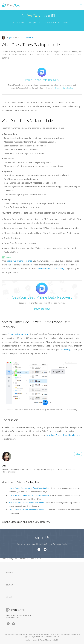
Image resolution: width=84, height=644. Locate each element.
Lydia (11, 38)
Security (27, 640)
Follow (78, 454)
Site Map (56, 640)
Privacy (35, 640)
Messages (32, 22)
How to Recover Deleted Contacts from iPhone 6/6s (29, 495)
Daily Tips (13, 559)
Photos (16, 22)
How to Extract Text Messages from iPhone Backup (29, 488)
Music (23, 22)
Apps (41, 22)
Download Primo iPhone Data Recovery (64, 435)
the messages (66, 350)
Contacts (49, 22)
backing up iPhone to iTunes (19, 261)
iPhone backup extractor (18, 334)
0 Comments (29, 38)
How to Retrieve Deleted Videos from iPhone (27, 510)
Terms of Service (45, 640)
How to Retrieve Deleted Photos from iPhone (27, 503)
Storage (66, 22)
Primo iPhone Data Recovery (51, 269)
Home (4, 559)
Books (57, 22)
